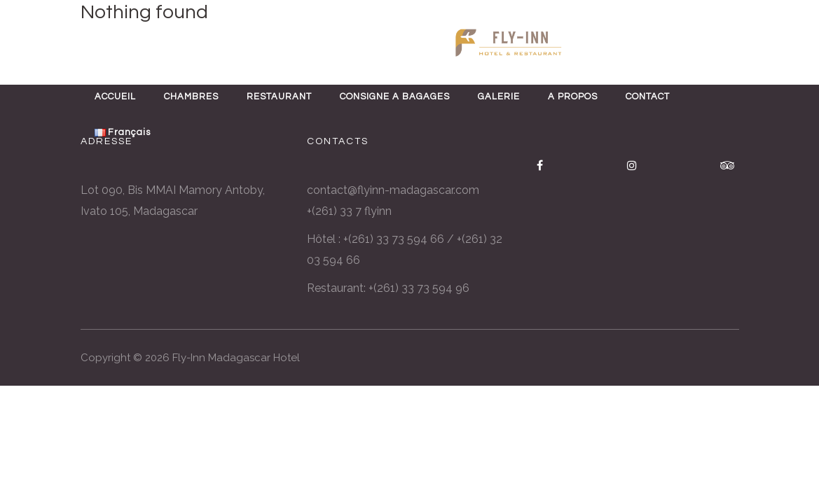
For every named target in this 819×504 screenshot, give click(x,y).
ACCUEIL (115, 97)
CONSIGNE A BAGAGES (395, 97)
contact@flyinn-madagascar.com (393, 190)
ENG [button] (44, 43)
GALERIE (499, 97)
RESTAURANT (279, 97)
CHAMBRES (191, 97)
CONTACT (648, 97)
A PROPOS (573, 97)
